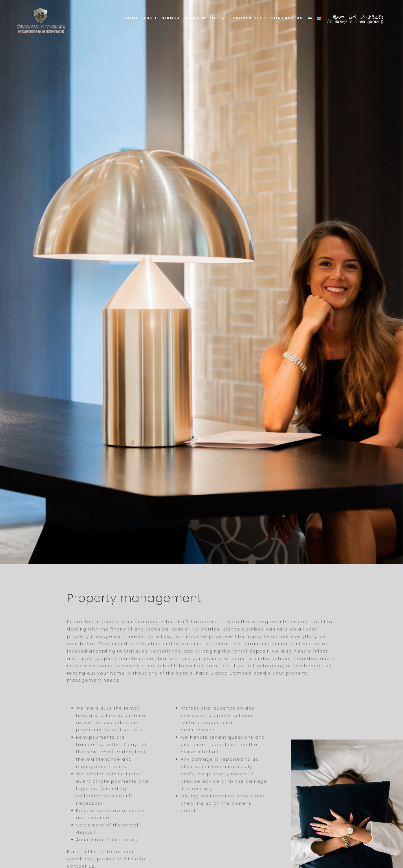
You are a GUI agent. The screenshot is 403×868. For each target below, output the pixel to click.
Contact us (287, 18)
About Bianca (162, 18)
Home (132, 18)
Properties (248, 18)
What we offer (205, 18)
